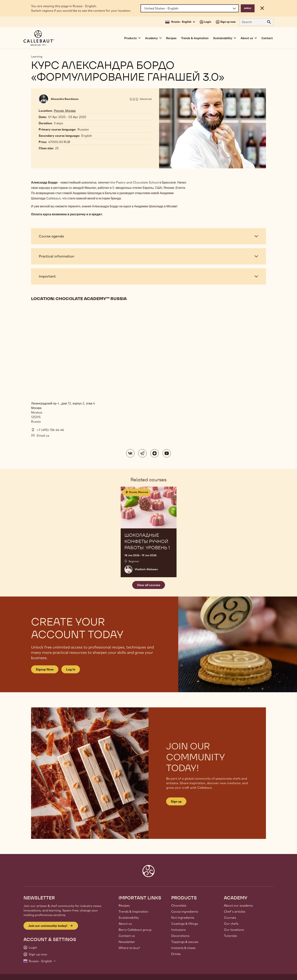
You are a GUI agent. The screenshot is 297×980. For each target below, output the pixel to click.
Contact (267, 38)
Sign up (176, 801)
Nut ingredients (183, 918)
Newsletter (127, 942)
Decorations (180, 936)
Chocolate (179, 905)
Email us (43, 436)
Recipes (171, 38)
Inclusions (179, 930)
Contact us (127, 936)
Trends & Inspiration (195, 38)
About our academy (238, 905)
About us (125, 924)
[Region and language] (190, 8)
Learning (37, 57)
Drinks (176, 954)
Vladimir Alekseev (146, 569)
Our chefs (231, 924)
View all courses (149, 585)
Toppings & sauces (185, 942)
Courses (230, 918)
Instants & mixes (183, 948)
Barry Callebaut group (135, 930)
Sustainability (129, 918)
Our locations (234, 930)
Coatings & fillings (185, 924)
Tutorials (230, 936)
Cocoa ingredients (185, 912)
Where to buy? (129, 948)
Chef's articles (235, 912)
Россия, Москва (65, 111)
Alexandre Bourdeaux (65, 99)
